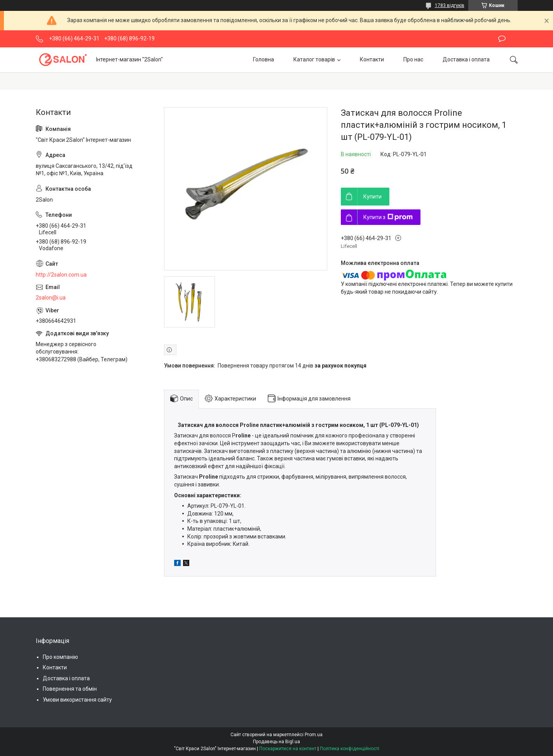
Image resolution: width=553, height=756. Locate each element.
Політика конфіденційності (350, 749)
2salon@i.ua (51, 298)
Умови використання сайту (77, 700)
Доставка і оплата (466, 59)
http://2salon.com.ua (61, 275)
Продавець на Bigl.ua (276, 742)
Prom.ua (314, 735)
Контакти (372, 59)
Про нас (413, 59)
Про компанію (60, 657)
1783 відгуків (450, 5)
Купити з (388, 217)
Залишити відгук (502, 39)
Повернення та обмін (70, 689)
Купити (372, 197)
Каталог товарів (314, 59)
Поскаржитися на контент (288, 749)
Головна (263, 59)
